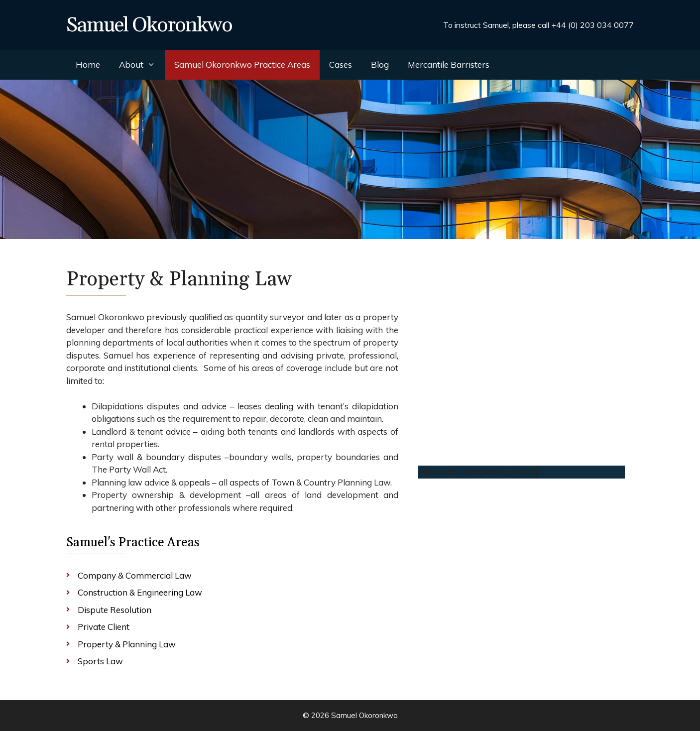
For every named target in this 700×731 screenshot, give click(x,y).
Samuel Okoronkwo (149, 25)
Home (88, 64)
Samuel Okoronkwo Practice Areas (242, 64)
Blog (380, 64)
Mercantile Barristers (449, 64)
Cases (341, 64)
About (142, 65)
